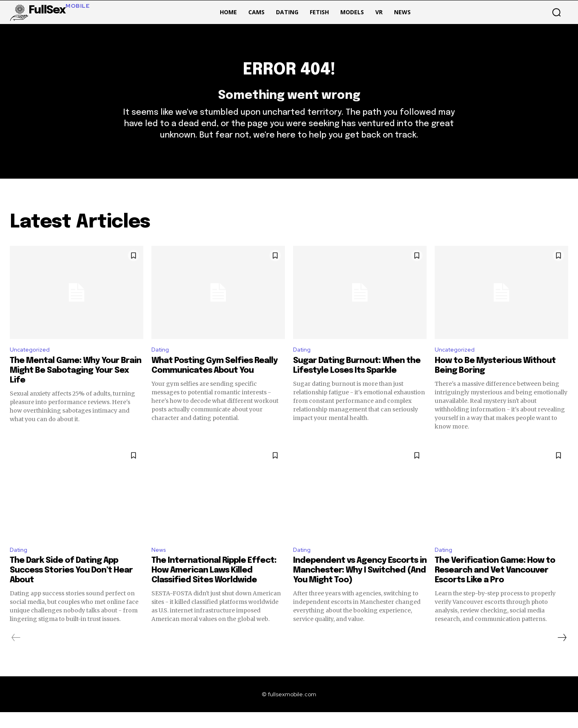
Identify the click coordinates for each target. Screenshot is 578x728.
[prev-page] (16, 654)
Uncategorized (32, 363)
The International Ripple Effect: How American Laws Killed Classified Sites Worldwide (214, 586)
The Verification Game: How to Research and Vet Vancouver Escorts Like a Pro (495, 586)
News (160, 565)
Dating (162, 363)
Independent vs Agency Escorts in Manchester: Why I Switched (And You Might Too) (360, 586)
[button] (556, 12)
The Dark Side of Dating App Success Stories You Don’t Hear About (71, 586)
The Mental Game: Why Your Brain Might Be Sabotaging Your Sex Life (76, 385)
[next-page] (562, 654)
